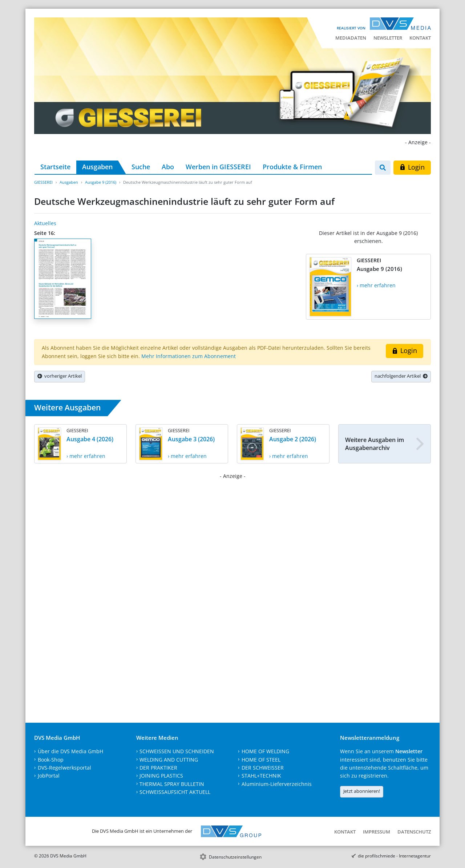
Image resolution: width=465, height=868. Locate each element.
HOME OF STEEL (261, 760)
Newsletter (388, 38)
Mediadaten (351, 38)
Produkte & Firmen (292, 167)
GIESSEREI (43, 182)
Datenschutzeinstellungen (235, 857)
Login (412, 167)
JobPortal (49, 776)
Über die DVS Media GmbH (70, 751)
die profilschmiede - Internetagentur (394, 856)
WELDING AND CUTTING (169, 760)
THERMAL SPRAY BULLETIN (172, 784)
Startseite (55, 167)
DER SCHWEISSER (263, 768)
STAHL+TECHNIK (261, 776)
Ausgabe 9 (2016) (101, 182)
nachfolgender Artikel (401, 376)
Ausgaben (97, 167)
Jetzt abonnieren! (362, 791)
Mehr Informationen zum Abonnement (189, 356)
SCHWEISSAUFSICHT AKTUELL (175, 792)
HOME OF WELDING (265, 751)
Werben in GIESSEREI (218, 167)
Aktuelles (45, 223)
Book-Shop (51, 760)
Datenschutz (414, 832)
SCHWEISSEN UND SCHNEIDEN (177, 751)
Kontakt (420, 38)
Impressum (377, 832)
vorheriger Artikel (60, 376)
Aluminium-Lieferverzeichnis (277, 784)
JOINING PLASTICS (161, 776)
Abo (168, 167)
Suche (141, 167)
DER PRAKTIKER (158, 768)
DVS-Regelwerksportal (64, 768)
